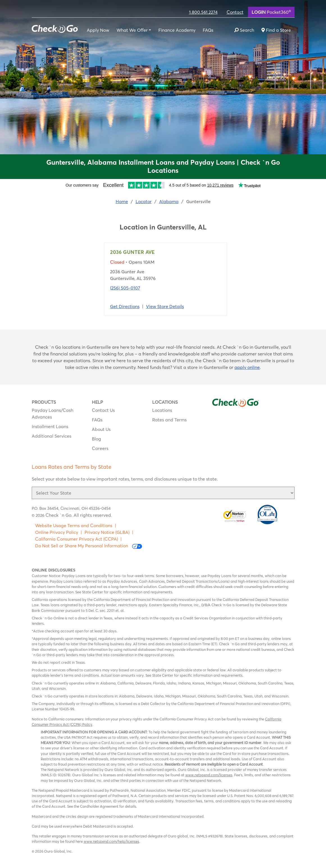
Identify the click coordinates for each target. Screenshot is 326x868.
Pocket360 (271, 12)
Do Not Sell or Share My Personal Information (89, 546)
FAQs (208, 30)
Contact (235, 12)
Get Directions (125, 306)
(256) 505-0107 (125, 288)
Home (122, 201)
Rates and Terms (169, 420)
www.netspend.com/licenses (209, 775)
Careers (100, 448)
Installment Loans (50, 426)
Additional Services (52, 436)
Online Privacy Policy (57, 532)
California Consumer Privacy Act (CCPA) (77, 539)
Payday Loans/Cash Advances (53, 414)
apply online (247, 367)
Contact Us (103, 410)
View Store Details (165, 306)
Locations (162, 410)
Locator (144, 201)
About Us (101, 429)
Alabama (169, 201)
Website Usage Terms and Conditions (74, 525)
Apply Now (98, 30)
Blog (96, 439)
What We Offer (132, 30)
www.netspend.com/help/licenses (111, 841)
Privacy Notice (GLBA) (107, 532)
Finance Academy (177, 30)
